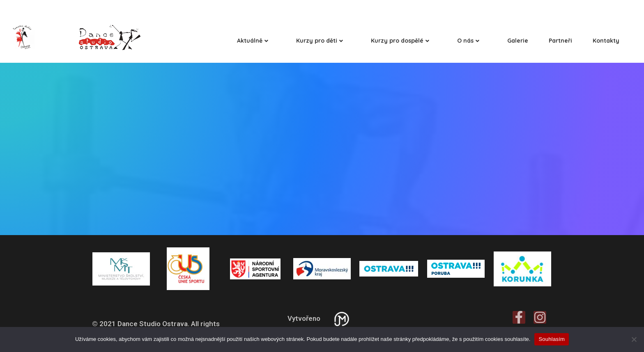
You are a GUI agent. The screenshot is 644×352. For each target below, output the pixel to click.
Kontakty (606, 41)
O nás (468, 41)
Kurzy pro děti (320, 41)
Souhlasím (552, 339)
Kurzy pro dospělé (400, 41)
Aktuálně (253, 41)
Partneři (560, 41)
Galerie (518, 41)
